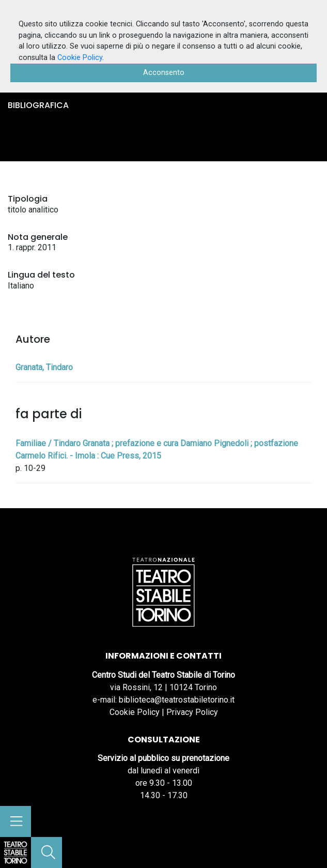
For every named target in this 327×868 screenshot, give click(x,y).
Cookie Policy (135, 712)
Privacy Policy (192, 712)
